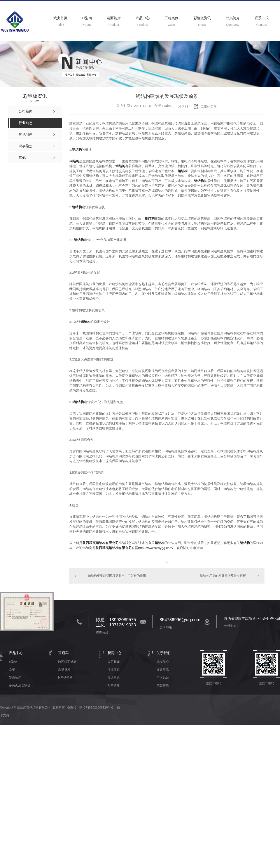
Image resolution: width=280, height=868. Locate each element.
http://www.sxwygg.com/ (156, 548)
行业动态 (114, 670)
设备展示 (163, 670)
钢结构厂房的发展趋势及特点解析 (223, 576)
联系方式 (262, 18)
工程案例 (171, 18)
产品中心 (143, 18)
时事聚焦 (114, 685)
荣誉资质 (163, 685)
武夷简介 (233, 18)
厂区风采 (163, 677)
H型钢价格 (65, 677)
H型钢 (87, 18)
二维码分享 (209, 106)
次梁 (12, 670)
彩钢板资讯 (202, 18)
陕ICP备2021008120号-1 (96, 707)
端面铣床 (114, 18)
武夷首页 (60, 18)
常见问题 (114, 677)
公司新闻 (114, 662)
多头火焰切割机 (20, 685)
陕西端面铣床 (67, 662)
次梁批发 (64, 670)
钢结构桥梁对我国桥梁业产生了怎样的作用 (117, 576)
